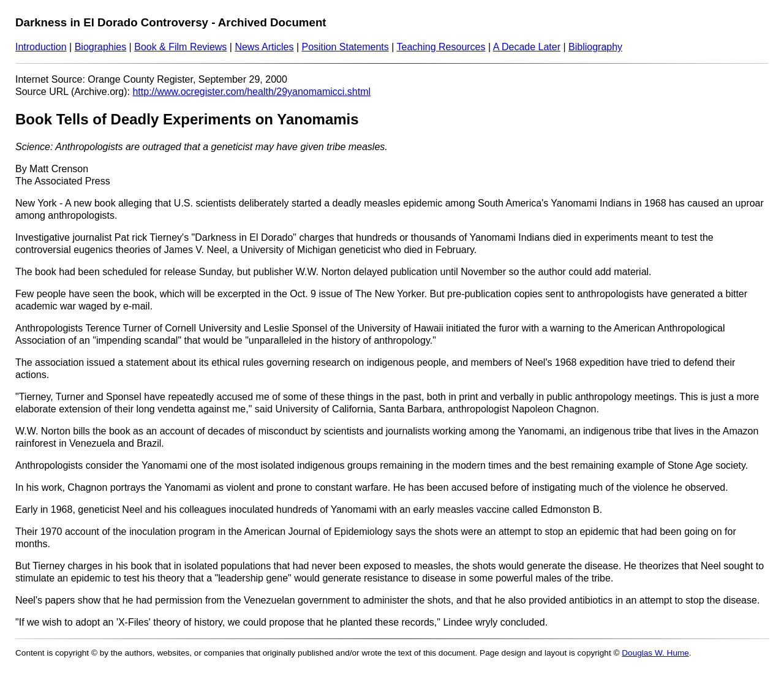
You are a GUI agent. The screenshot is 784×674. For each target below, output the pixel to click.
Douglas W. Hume (655, 653)
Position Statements (345, 47)
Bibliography (595, 47)
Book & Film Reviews (180, 47)
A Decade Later (527, 47)
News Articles (264, 47)
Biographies (101, 47)
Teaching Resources (441, 47)
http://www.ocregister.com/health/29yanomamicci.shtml (251, 92)
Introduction (41, 47)
